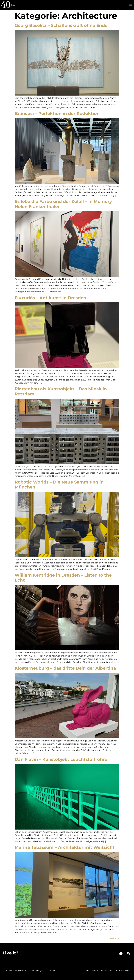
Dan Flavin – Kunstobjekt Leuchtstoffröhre (61, 759)
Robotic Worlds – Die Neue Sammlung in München (59, 484)
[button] (131, 5)
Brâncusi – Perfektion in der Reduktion (57, 113)
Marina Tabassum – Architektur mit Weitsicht (65, 847)
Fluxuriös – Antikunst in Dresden (50, 298)
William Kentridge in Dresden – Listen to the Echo (63, 578)
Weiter (115, 938)
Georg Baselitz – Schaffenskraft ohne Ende (61, 25)
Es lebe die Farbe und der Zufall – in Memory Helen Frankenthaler (63, 204)
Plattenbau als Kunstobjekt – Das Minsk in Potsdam (61, 391)
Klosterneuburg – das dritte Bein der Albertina (65, 668)
